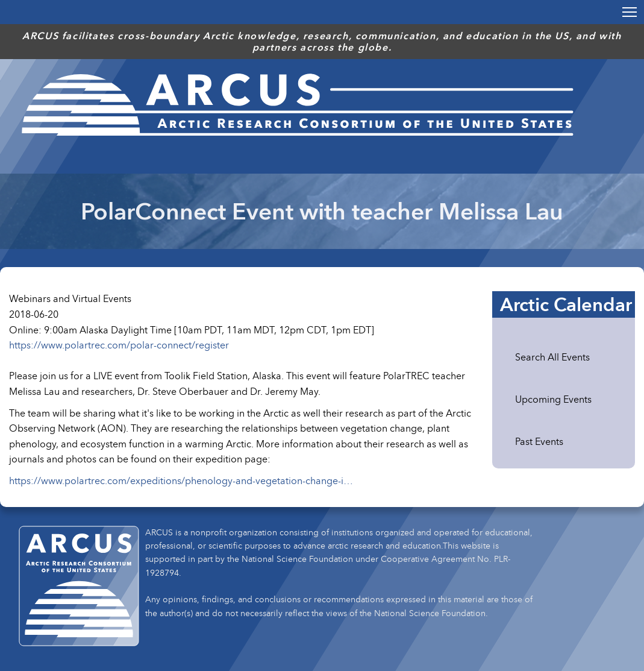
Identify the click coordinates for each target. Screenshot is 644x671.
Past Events (539, 441)
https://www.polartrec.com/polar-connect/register (119, 345)
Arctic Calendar (566, 304)
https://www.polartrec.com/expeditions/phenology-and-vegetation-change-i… (181, 480)
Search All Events (552, 357)
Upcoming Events (553, 399)
